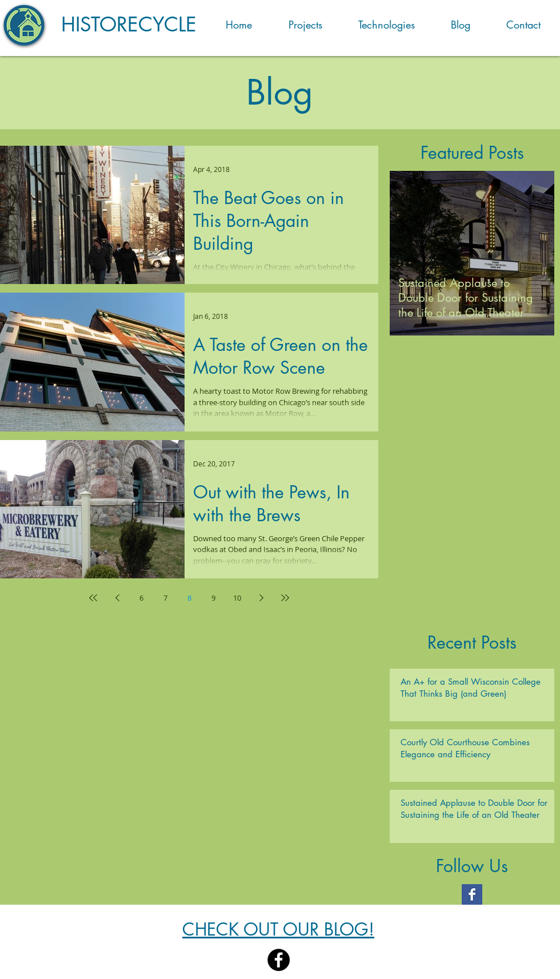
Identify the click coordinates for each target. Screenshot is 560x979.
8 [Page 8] (189, 598)
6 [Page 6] (141, 598)
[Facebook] (279, 960)
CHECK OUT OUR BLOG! (278, 929)
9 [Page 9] (213, 598)
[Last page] (285, 598)
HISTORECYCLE (129, 24)
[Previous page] (117, 598)
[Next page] (261, 598)
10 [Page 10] (237, 598)
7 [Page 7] (165, 598)
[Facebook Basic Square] (472, 894)
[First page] (93, 598)
